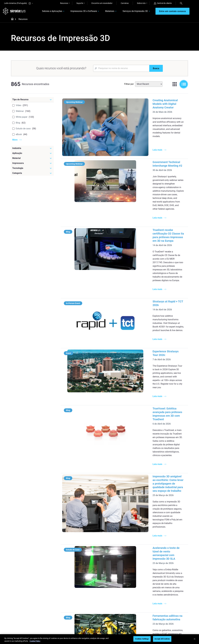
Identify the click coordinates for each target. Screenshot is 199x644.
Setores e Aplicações (47, 12)
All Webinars (79, 619)
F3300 (135, 562)
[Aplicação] (32, 155)
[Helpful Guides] (87, 557)
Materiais (105, 12)
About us (165, 598)
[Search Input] (121, 70)
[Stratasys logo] (16, 12)
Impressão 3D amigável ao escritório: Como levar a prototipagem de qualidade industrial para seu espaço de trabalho (142, 351)
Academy (166, 615)
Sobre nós (141, 3)
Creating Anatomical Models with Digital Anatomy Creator (142, 102)
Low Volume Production (113, 566)
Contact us (166, 602)
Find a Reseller (138, 602)
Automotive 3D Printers (171, 570)
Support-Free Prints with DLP (86, 578)
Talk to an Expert (139, 611)
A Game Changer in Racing (85, 602)
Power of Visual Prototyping (86, 566)
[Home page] (11, 21)
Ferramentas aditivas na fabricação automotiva (136, 436)
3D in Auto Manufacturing (114, 578)
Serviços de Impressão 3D (130, 12)
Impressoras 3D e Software (79, 12)
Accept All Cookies (162, 639)
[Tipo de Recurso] (32, 101)
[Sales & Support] (146, 594)
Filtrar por (129, 85)
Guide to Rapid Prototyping (115, 570)
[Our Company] (175, 594)
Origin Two (137, 566)
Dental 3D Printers (169, 562)
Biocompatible (109, 607)
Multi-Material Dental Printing (86, 570)
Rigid (105, 598)
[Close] (195, 639)
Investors (166, 623)
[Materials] (116, 594)
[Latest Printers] (146, 557)
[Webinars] (87, 594)
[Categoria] (32, 175)
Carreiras (125, 3)
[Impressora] (32, 165)
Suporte (80, 3)
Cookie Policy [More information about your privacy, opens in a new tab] (35, 641)
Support (136, 598)
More (15, 141)
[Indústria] (32, 150)
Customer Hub (138, 615)
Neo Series (137, 570)
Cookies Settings (142, 639)
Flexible (106, 602)
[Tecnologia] (32, 170)
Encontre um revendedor (102, 3)
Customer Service (140, 619)
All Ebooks (78, 582)
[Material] (32, 160)
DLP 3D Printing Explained (114, 586)
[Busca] (156, 70)
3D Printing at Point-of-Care (86, 611)
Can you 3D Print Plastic (113, 582)
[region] (99, 639)
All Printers (137, 582)
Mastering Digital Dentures (85, 615)
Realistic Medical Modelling (115, 574)
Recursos (64, 3)
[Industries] (175, 557)
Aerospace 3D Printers (171, 574)
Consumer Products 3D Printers (171, 580)
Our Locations (168, 607)
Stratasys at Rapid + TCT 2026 (125, 230)
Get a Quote (137, 607)
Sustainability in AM (82, 607)
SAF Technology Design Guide (86, 574)
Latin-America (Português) (19, 3)
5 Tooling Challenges (112, 562)
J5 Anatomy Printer (141, 578)
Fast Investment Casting (84, 598)
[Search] (181, 3)
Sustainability (167, 619)
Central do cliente (163, 3)
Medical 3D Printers (170, 566)
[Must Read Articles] (116, 557)
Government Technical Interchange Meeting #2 (136, 141)
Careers (165, 611)
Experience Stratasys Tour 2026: (126, 265)
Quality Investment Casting (85, 562)
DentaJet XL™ (138, 574)
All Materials (108, 611)
